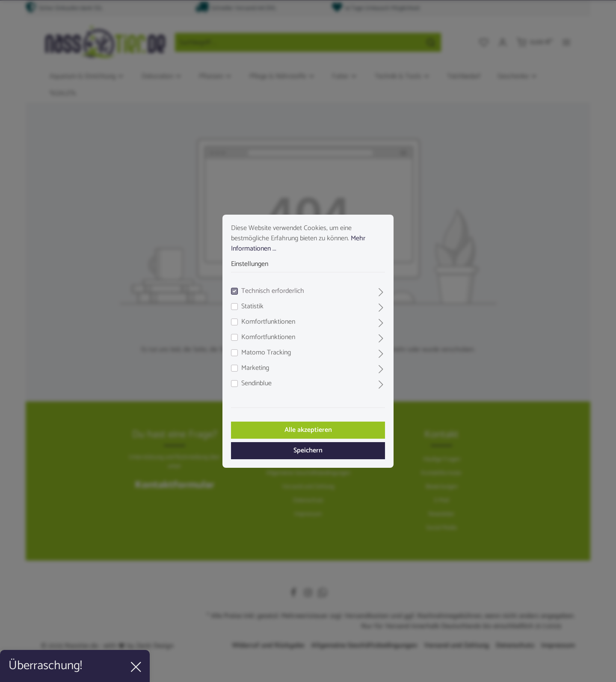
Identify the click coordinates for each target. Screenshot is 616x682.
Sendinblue (256, 384)
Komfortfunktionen (268, 322)
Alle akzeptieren (308, 430)
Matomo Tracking (266, 353)
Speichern (308, 450)
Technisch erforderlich (273, 291)
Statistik (252, 307)
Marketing (255, 368)
